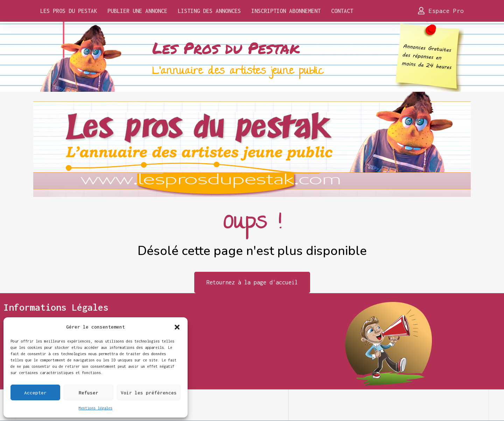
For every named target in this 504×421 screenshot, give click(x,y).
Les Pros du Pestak (69, 11)
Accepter (35, 393)
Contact (342, 11)
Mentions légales (96, 408)
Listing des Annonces (209, 11)
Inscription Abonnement (286, 11)
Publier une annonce (137, 11)
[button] (177, 327)
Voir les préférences (149, 393)
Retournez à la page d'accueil (252, 282)
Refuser (89, 393)
